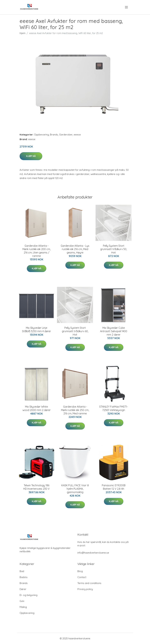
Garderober (66, 135)
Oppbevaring (41, 135)
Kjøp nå (31, 156)
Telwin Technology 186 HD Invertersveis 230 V (36, 487)
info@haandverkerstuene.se (93, 553)
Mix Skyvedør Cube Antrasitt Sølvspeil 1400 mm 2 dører (114, 331)
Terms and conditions (89, 583)
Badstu (24, 577)
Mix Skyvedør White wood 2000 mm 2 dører (37, 408)
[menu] (127, 7)
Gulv (22, 601)
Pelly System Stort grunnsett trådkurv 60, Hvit (75, 331)
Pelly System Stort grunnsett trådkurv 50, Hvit (114, 249)
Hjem (22, 33)
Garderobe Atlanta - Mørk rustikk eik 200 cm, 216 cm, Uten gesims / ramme (37, 251)
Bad (22, 571)
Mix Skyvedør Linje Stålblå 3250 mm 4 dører (36, 329)
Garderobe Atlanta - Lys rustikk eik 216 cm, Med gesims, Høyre (75, 249)
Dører (23, 589)
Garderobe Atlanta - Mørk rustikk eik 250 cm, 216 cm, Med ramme (75, 410)
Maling (23, 607)
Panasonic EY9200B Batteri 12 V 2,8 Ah (114, 487)
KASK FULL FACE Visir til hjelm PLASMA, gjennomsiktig (75, 489)
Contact (82, 577)
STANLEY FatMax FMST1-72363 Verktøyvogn (114, 408)
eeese (77, 135)
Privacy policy (85, 589)
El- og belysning (29, 595)
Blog (80, 571)
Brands (54, 135)
